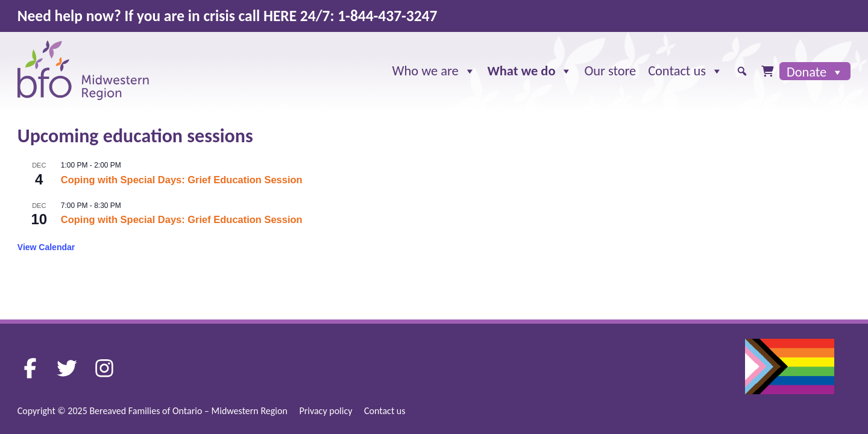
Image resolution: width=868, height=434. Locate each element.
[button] (742, 71)
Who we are (434, 71)
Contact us (685, 71)
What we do (530, 71)
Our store (610, 71)
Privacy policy (325, 411)
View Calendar (46, 247)
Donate (815, 72)
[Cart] (767, 71)
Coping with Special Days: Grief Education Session (182, 180)
